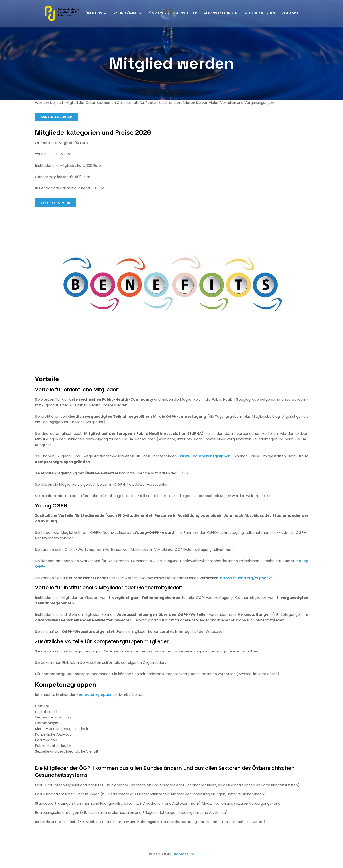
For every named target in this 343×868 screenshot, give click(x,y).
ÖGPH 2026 (159, 13)
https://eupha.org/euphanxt (246, 578)
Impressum (184, 854)
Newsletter (186, 13)
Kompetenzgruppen (95, 695)
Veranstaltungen (221, 13)
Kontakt (290, 13)
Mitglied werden (260, 13)
